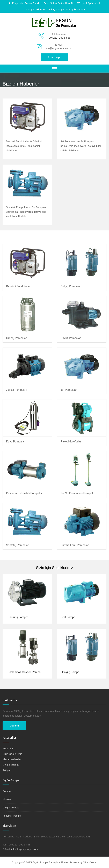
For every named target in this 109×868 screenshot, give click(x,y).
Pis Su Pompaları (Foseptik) (78, 493)
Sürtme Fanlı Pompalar (75, 545)
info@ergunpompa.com (59, 48)
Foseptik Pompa (76, 9)
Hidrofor (41, 9)
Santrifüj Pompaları (18, 545)
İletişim (7, 770)
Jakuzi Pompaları (17, 390)
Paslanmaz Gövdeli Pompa (24, 672)
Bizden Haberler (12, 759)
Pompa (30, 9)
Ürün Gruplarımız (12, 754)
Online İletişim (11, 765)
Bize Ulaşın (54, 57)
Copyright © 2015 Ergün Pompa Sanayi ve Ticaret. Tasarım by (47, 862)
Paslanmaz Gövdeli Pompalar (24, 493)
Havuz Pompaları (71, 338)
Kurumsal (8, 748)
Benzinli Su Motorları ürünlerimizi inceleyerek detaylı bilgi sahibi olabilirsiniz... (25, 146)
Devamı (14, 726)
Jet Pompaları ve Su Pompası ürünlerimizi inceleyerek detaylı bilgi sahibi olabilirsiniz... (81, 146)
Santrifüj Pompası (18, 617)
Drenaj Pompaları (17, 338)
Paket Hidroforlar (71, 442)
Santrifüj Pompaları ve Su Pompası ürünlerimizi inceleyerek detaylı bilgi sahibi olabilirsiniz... (26, 212)
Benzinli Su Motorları (19, 286)
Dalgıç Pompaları (71, 286)
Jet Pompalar (69, 390)
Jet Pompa (69, 617)
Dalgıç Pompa (56, 9)
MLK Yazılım (90, 862)
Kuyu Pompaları (16, 442)
